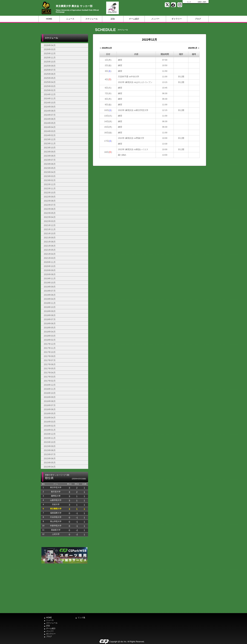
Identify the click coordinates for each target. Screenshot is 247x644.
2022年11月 (50, 188)
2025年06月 (50, 74)
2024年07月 (50, 115)
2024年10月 (50, 103)
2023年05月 (50, 168)
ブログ (198, 19)
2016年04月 (50, 418)
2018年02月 (50, 340)
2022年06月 (50, 209)
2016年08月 (50, 401)
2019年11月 (50, 278)
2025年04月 (50, 82)
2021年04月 (50, 254)
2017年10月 (50, 352)
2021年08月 (50, 242)
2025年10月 (50, 62)
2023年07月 (50, 160)
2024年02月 (50, 135)
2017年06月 (50, 364)
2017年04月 (50, 373)
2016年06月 (50, 409)
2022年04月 (50, 217)
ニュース (70, 19)
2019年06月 (50, 295)
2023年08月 (50, 156)
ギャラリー (177, 19)
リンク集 (81, 618)
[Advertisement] (64, 588)
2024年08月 (50, 111)
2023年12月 (50, 139)
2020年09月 (50, 270)
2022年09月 (50, 197)
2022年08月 (50, 201)
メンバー (155, 19)
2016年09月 (50, 397)
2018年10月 (50, 307)
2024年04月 (50, 127)
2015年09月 (50, 446)
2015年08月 (50, 450)
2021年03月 (50, 258)
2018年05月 (50, 328)
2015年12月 (50, 434)
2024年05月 (50, 123)
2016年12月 (50, 385)
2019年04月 (50, 299)
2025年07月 (50, 70)
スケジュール (92, 19)
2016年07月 (50, 405)
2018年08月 (50, 315)
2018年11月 (50, 303)
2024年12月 (50, 94)
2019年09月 (50, 287)
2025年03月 (50, 86)
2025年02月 (50, 90)
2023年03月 (50, 176)
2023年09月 (50, 152)
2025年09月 (50, 66)
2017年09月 (50, 356)
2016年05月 (50, 413)
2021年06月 (50, 246)
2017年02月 (50, 381)
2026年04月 (50, 45)
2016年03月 (50, 422)
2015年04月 (50, 467)
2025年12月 (50, 53)
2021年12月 (50, 225)
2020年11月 (50, 262)
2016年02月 (50, 426)
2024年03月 (50, 131)
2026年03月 (50, 49)
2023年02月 (50, 180)
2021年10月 (50, 233)
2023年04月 (50, 172)
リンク (189, 2)
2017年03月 (50, 377)
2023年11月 (50, 143)
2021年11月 (50, 229)
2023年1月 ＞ (194, 48)
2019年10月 (50, 283)
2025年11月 (50, 58)
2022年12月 (50, 184)
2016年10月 (50, 393)
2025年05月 (50, 78)
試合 (113, 19)
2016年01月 (50, 430)
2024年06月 (50, 119)
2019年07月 (50, 291)
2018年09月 (50, 311)
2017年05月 (50, 368)
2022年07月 (50, 205)
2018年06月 (50, 323)
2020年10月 (50, 266)
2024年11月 (50, 98)
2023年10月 (50, 148)
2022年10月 (50, 193)
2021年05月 (50, 250)
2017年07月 (50, 360)
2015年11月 (50, 438)
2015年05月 (50, 463)
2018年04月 (50, 332)
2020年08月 (50, 274)
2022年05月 (50, 213)
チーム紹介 (134, 19)
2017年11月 (50, 348)
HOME (49, 19)
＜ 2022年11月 (106, 48)
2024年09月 (50, 107)
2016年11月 (50, 389)
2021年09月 (50, 238)
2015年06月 (50, 458)
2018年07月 (50, 319)
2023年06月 (50, 164)
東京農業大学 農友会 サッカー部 (74, 6)
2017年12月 (50, 344)
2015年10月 (50, 442)
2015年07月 (50, 454)
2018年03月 (50, 336)
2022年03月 (50, 221)
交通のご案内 (202, 2)
